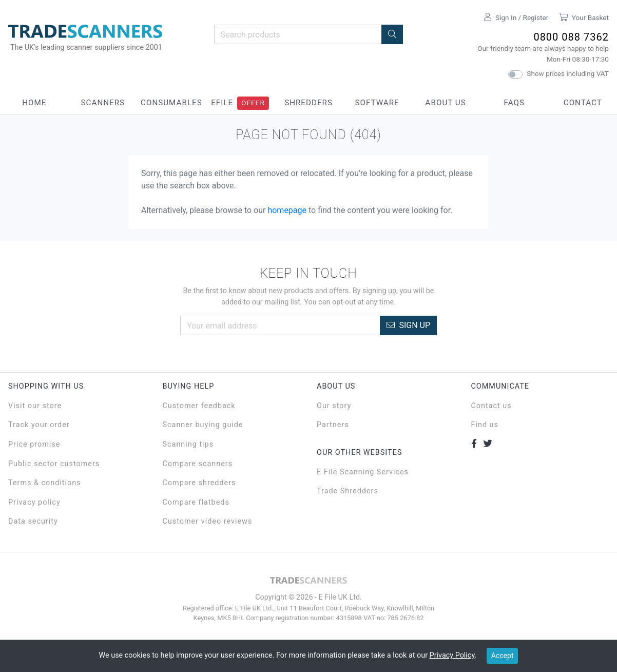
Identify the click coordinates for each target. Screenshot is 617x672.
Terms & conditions (45, 483)
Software (377, 103)
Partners (333, 425)
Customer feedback (199, 406)
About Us (446, 103)
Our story (334, 406)
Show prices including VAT (568, 73)
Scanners (103, 103)
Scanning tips (188, 444)
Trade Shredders (348, 491)
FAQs (514, 103)
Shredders (308, 103)
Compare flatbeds (196, 502)
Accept (503, 656)
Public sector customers (54, 464)
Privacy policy (34, 502)
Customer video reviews (208, 521)
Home (34, 103)
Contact (583, 103)
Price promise (34, 444)
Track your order (39, 425)
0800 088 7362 (571, 37)
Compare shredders (199, 483)
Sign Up (408, 325)
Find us (485, 425)
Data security (33, 521)
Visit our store (35, 406)
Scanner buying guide (203, 425)
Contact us (491, 406)
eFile (222, 103)
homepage (287, 210)
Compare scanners (198, 464)
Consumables (171, 103)
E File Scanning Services (363, 472)
